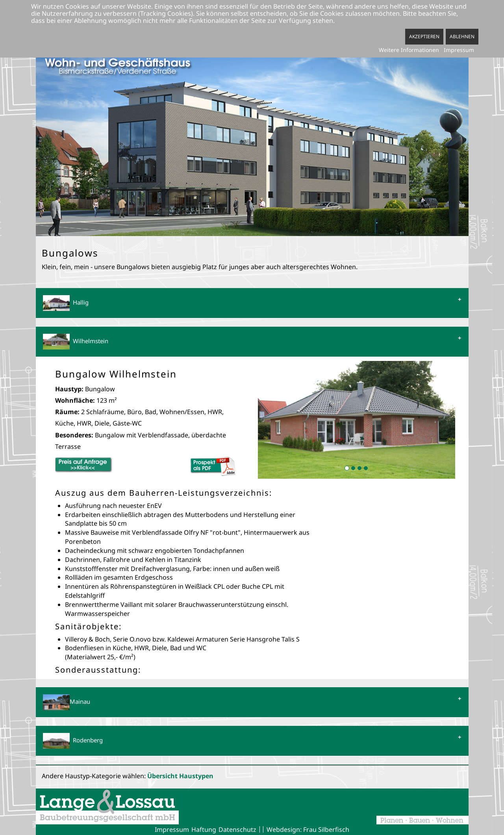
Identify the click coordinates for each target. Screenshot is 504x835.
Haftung (204, 829)
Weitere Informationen (409, 50)
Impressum (172, 829)
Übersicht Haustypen (180, 776)
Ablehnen (462, 36)
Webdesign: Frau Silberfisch (308, 829)
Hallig (66, 303)
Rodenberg (73, 741)
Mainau (67, 702)
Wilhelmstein (76, 342)
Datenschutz (237, 829)
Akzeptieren (424, 36)
